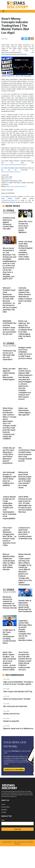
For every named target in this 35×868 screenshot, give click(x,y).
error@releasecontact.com (9, 200)
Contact (4, 812)
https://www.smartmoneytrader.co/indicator (14, 165)
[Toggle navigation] (3, 11)
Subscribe (18, 829)
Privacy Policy (6, 807)
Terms (3, 804)
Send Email (8, 179)
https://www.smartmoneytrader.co (11, 172)
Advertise (4, 810)
